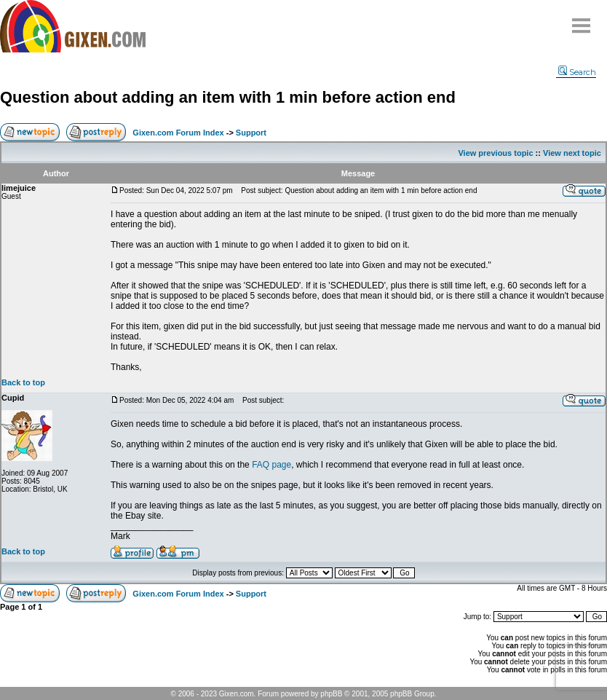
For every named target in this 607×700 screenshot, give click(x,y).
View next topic (572, 153)
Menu (582, 20)
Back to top (23, 382)
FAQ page (271, 465)
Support (251, 133)
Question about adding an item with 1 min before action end (228, 97)
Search (577, 72)
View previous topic (495, 153)
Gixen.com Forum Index (178, 133)
